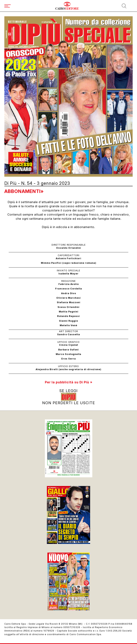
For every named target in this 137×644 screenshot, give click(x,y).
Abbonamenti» (24, 191)
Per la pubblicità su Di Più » (69, 382)
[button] (64, 171)
